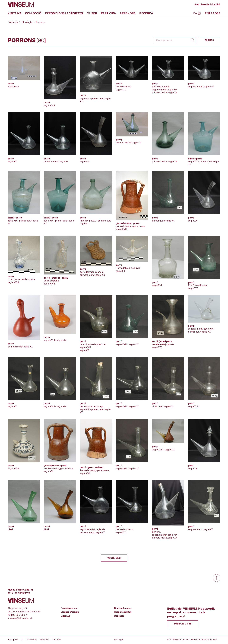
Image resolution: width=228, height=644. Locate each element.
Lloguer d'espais (70, 612)
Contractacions (123, 608)
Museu (92, 13)
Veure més (114, 558)
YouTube (44, 640)
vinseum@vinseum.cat (20, 618)
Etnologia (27, 22)
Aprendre (128, 13)
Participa (108, 13)
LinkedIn (57, 640)
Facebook (31, 640)
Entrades (213, 13)
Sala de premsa (69, 608)
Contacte (119, 616)
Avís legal (119, 640)
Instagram (13, 640)
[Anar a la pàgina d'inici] (21, 4)
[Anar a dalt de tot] (217, 578)
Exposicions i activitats (64, 13)
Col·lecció (33, 13)
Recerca (146, 13)
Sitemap (65, 616)
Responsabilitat (123, 612)
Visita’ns (14, 13)
